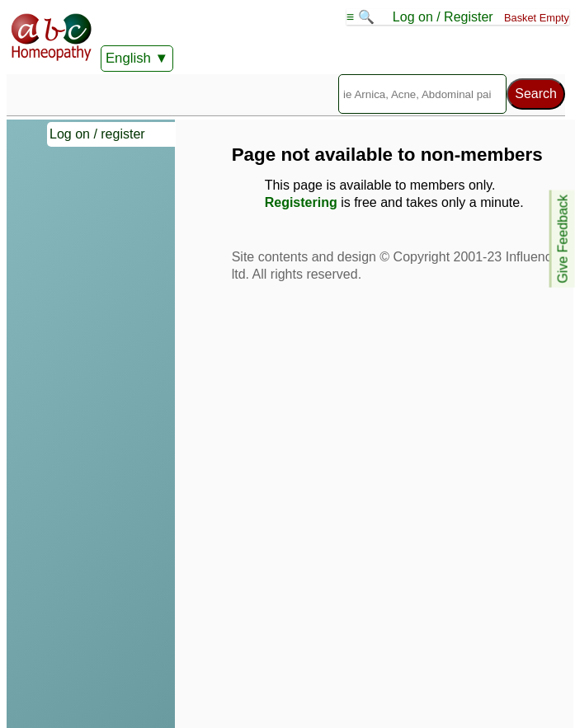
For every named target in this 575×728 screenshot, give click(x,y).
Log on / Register (443, 17)
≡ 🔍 (362, 17)
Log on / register (97, 134)
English (128, 58)
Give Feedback (563, 239)
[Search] (422, 94)
